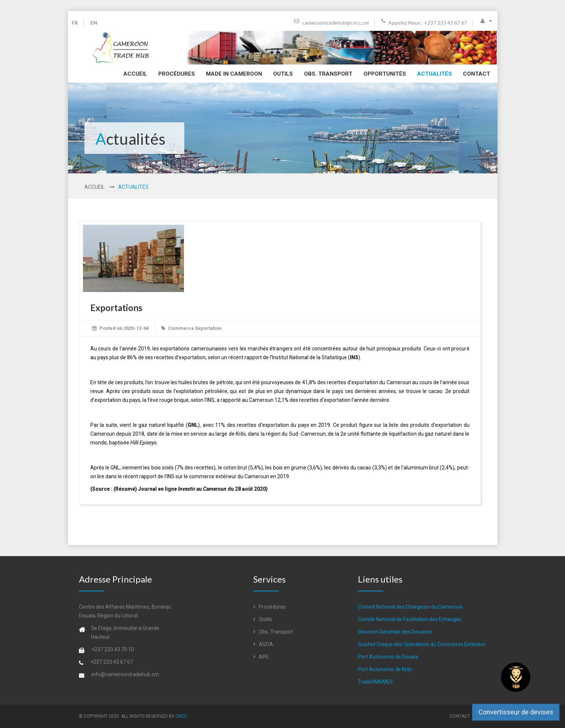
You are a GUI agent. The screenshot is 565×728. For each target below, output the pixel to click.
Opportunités (385, 74)
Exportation (209, 328)
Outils (283, 74)
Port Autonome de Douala (388, 657)
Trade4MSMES (375, 682)
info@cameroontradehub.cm (125, 674)
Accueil (135, 74)
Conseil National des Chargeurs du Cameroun (410, 607)
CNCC (181, 716)
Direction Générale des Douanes (395, 632)
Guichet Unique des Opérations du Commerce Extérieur (422, 644)
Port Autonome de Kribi (385, 669)
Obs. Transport (328, 74)
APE (261, 657)
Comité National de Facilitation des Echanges (410, 619)
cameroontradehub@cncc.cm (332, 23)
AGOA (263, 644)
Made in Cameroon (234, 74)
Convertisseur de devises (516, 712)
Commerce (181, 328)
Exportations (116, 308)
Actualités (434, 74)
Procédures (177, 74)
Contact (477, 74)
